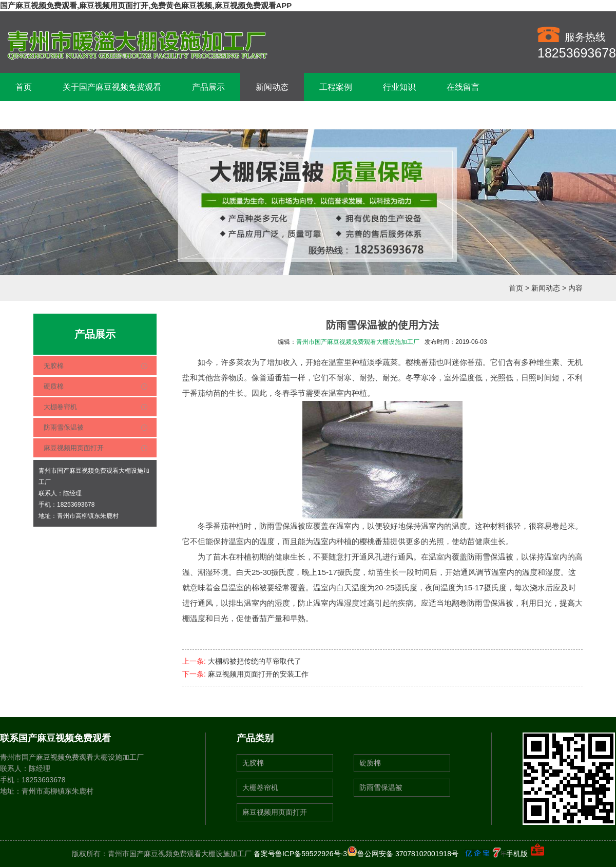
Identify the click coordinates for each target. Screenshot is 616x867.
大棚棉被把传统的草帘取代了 (255, 661)
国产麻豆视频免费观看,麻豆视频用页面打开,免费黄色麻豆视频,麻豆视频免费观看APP (146, 5)
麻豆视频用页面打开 (74, 448)
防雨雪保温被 (64, 427)
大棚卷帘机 (60, 407)
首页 (24, 87)
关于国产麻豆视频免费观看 (112, 87)
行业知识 (399, 87)
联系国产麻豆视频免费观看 (65, 115)
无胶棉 (54, 366)
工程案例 (336, 87)
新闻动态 (272, 87)
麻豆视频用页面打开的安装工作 (258, 674)
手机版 (517, 854)
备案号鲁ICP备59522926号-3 (300, 854)
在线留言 (463, 87)
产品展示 (208, 87)
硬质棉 (54, 386)
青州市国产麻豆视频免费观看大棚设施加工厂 (358, 342)
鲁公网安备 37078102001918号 (403, 854)
